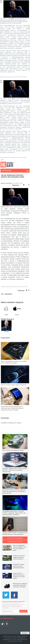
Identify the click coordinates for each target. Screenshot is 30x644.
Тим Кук (1, 1)
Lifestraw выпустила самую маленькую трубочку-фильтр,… (19, 557)
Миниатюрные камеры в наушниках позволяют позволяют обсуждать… (20, 585)
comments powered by (11, 423)
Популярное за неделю (15, 538)
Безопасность (8, 294)
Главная (14, 179)
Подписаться (23, 611)
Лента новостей (5, 179)
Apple (12, 19)
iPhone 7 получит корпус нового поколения (14, 385)
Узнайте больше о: (7, 319)
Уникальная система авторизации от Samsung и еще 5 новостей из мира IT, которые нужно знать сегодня (12, 408)
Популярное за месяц (15, 542)
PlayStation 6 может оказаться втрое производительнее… (19, 566)
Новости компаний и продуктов (12, 302)
